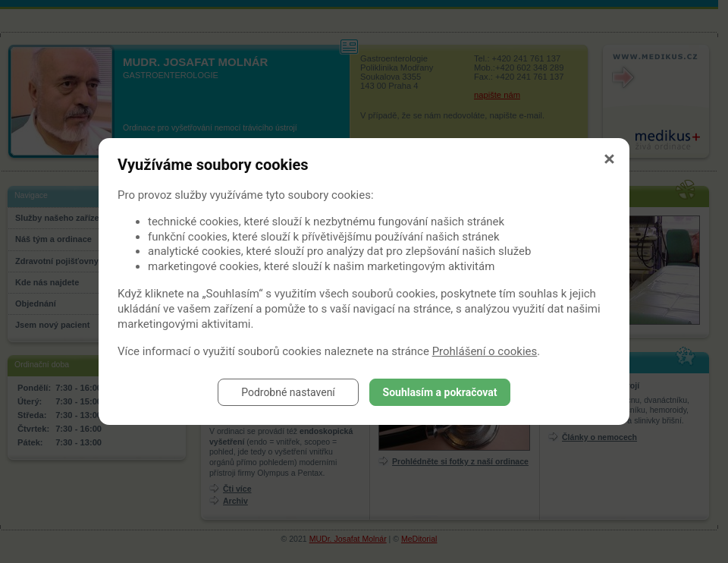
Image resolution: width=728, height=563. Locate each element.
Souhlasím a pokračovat (440, 392)
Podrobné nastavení (288, 392)
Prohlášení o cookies (485, 351)
